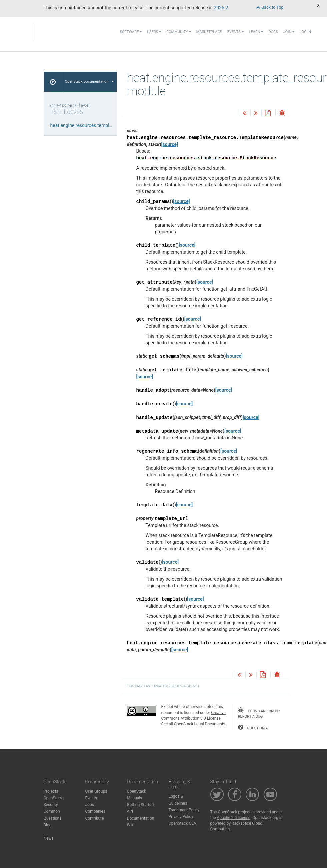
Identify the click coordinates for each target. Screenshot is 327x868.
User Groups (96, 791)
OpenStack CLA (182, 823)
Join (289, 32)
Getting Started (140, 805)
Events (235, 32)
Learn (256, 32)
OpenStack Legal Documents (200, 724)
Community (179, 32)
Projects (51, 791)
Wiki (131, 825)
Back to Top (270, 7)
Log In (305, 32)
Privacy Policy (181, 817)
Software (131, 32)
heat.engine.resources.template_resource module (102, 125)
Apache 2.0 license (233, 818)
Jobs (90, 805)
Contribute (95, 818)
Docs (273, 32)
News (49, 838)
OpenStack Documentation (89, 81)
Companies (95, 811)
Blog (48, 825)
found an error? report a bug (259, 713)
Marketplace (209, 32)
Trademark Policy (184, 810)
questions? (253, 727)
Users (154, 32)
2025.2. (221, 8)
